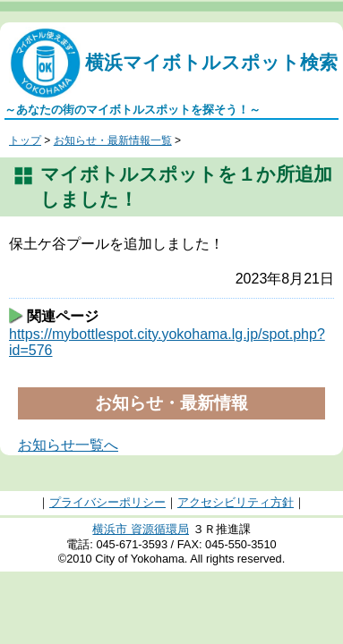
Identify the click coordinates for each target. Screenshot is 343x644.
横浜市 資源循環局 (141, 529)
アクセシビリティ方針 (236, 502)
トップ (25, 140)
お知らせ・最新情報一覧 (113, 140)
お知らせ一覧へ (68, 445)
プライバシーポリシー (107, 502)
